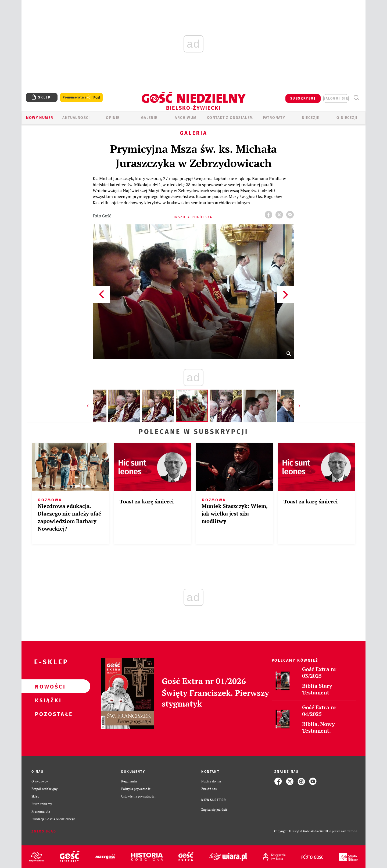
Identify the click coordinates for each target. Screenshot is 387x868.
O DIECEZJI (347, 118)
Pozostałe (47, 714)
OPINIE (113, 118)
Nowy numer (40, 118)
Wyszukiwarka (356, 98)
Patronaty (274, 118)
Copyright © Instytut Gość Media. (297, 831)
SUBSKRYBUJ (303, 98)
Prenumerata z (81, 98)
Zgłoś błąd (44, 831)
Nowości (47, 686)
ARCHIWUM (186, 118)
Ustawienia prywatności (138, 796)
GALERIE (149, 118)
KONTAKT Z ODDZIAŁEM (230, 118)
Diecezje (311, 118)
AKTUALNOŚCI (76, 118)
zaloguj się (336, 98)
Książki (47, 700)
